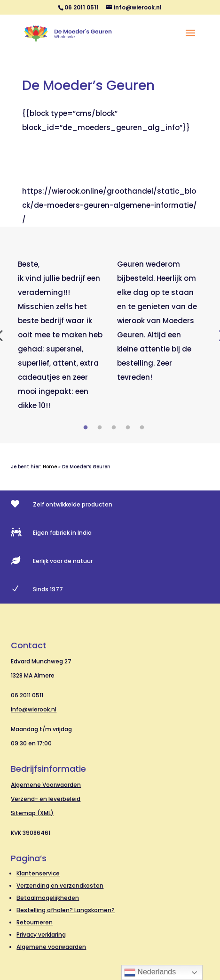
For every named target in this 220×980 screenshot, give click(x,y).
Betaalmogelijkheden (48, 898)
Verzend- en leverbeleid (46, 799)
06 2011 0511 (27, 695)
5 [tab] (142, 428)
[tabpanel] (60, 335)
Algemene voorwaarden (51, 947)
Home (50, 467)
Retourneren (35, 922)
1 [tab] (86, 428)
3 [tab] (114, 428)
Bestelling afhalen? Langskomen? (66, 910)
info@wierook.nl (34, 709)
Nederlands (150, 972)
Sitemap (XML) (32, 813)
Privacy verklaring (41, 935)
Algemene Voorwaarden (46, 785)
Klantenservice (38, 873)
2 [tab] (100, 428)
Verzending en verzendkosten (60, 886)
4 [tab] (128, 428)
